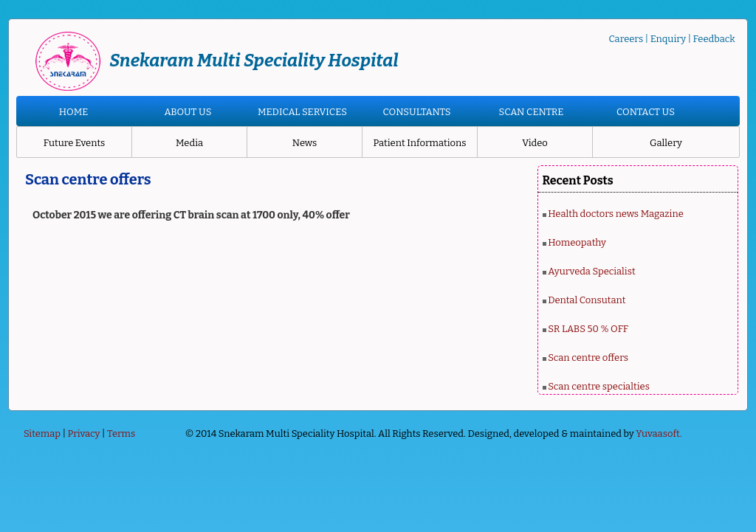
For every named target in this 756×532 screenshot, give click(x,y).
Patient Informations (419, 143)
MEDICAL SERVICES (302, 112)
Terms (121, 433)
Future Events (75, 143)
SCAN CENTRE (532, 112)
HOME (74, 112)
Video (535, 143)
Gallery (666, 143)
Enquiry (668, 39)
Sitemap (42, 433)
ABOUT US (188, 112)
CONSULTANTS (416, 112)
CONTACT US (646, 112)
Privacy (84, 433)
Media (189, 143)
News (305, 143)
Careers (626, 39)
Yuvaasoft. (659, 433)
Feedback (714, 39)
